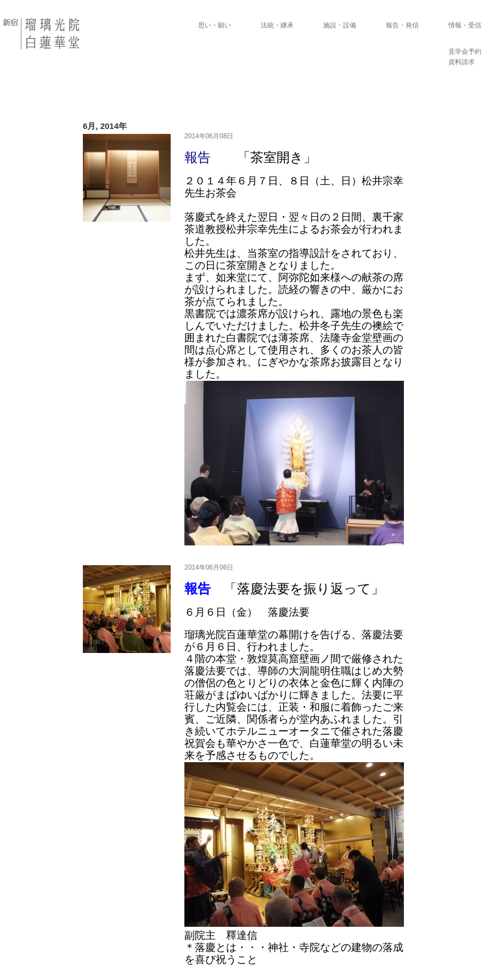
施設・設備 (340, 25)
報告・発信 (402, 25)
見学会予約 (465, 52)
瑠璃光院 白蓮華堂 (42, 34)
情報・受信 (465, 25)
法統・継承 (277, 25)
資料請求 (462, 62)
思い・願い (215, 25)
